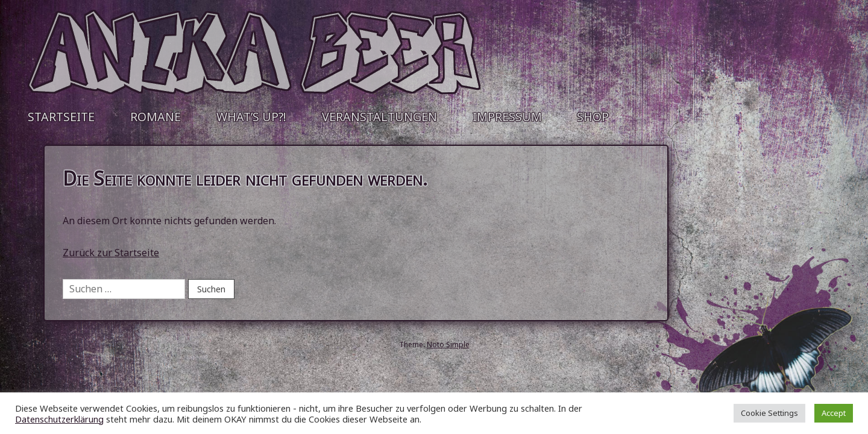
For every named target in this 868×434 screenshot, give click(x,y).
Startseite (61, 117)
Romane (156, 117)
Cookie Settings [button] (769, 413)
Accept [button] (834, 413)
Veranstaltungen (379, 117)
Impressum (507, 117)
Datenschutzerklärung (59, 419)
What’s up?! (251, 117)
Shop (593, 117)
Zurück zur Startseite (111, 253)
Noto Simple (448, 344)
